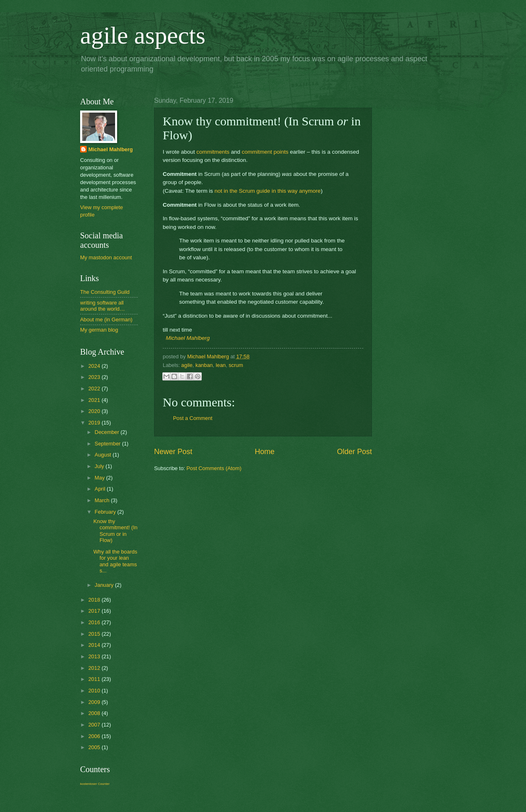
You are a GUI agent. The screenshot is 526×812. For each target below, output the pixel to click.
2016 (95, 622)
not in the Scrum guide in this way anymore (268, 191)
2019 (95, 423)
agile (187, 365)
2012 (95, 668)
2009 (95, 702)
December (107, 432)
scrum (236, 365)
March (103, 500)
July (100, 466)
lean (221, 365)
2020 (95, 411)
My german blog (99, 330)
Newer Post (173, 452)
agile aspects (143, 35)
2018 (95, 600)
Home (265, 452)
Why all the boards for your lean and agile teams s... (115, 561)
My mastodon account (106, 257)
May (100, 478)
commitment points (265, 152)
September (108, 444)
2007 (95, 725)
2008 (95, 713)
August (104, 455)
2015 (95, 634)
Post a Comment (193, 418)
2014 (95, 645)
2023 (95, 377)
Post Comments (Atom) (214, 468)
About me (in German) (106, 319)
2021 (95, 400)
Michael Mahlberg (188, 338)
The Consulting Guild (105, 292)
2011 (95, 679)
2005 (95, 747)
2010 (95, 691)
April (100, 489)
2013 (95, 656)
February (106, 512)
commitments (213, 152)
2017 (95, 611)
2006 (95, 736)
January (105, 585)
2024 (95, 366)
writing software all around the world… (103, 306)
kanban (204, 365)
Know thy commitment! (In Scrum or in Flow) (115, 531)
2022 (95, 389)
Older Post (354, 452)
